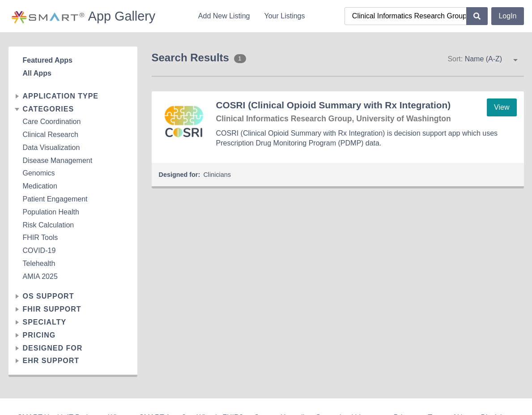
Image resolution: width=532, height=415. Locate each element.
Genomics (39, 173)
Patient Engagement (55, 199)
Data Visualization (51, 148)
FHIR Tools (40, 237)
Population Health (51, 212)
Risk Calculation (49, 225)
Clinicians (217, 175)
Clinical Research (51, 135)
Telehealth (39, 263)
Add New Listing (224, 16)
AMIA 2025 (40, 276)
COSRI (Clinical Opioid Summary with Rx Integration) (334, 105)
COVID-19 (39, 250)
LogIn (507, 16)
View (502, 107)
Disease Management (58, 160)
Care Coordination (52, 122)
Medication (40, 186)
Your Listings (284, 16)
